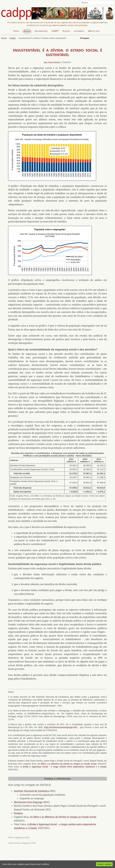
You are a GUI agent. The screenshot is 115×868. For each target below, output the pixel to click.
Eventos (66, 31)
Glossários (79, 31)
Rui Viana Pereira (52, 62)
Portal (16, 31)
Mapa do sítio (94, 31)
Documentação (41, 31)
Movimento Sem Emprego (28, 802)
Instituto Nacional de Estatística (31, 791)
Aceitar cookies (104, 864)
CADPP (55, 31)
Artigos (27, 31)
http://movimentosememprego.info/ (61, 727)
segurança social (22, 837)
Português (85, 38)
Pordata (18, 813)
